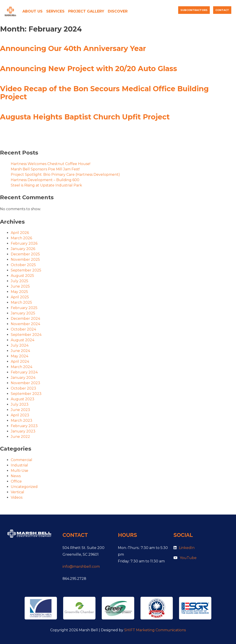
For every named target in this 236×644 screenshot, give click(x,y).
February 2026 (24, 243)
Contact (222, 10)
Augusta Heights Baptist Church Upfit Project (85, 117)
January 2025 (23, 313)
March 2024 (22, 367)
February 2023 (24, 426)
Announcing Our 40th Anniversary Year (73, 48)
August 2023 (23, 399)
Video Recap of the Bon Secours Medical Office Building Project (104, 93)
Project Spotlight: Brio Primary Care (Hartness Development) (65, 175)
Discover (118, 11)
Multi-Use (19, 471)
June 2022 (20, 437)
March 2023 (22, 421)
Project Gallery (86, 11)
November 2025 (25, 260)
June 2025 (20, 286)
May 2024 (19, 356)
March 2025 (21, 302)
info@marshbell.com (81, 567)
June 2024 (20, 351)
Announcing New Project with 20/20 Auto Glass (89, 69)
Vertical (17, 492)
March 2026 (21, 238)
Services (55, 11)
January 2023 (23, 431)
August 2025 (22, 276)
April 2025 (20, 297)
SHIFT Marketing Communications (155, 630)
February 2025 (24, 308)
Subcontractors (194, 10)
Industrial (19, 465)
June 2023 (20, 410)
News (16, 476)
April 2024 (20, 361)
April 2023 (20, 415)
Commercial (22, 460)
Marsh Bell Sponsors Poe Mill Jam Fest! (45, 169)
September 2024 (26, 335)
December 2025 (25, 254)
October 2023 (23, 388)
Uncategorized (24, 487)
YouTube (185, 558)
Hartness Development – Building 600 (45, 180)
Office (16, 481)
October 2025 (23, 265)
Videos (17, 497)
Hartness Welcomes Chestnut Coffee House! (51, 164)
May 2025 (19, 292)
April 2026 (20, 233)
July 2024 (20, 345)
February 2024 (24, 372)
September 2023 (26, 394)
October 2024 (23, 329)
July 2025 (19, 281)
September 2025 (26, 270)
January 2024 (23, 378)
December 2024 (25, 319)
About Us (32, 11)
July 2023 (20, 404)
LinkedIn (184, 548)
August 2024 (23, 340)
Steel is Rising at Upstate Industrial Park (46, 185)
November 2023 (25, 383)
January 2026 (23, 249)
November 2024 (25, 324)
